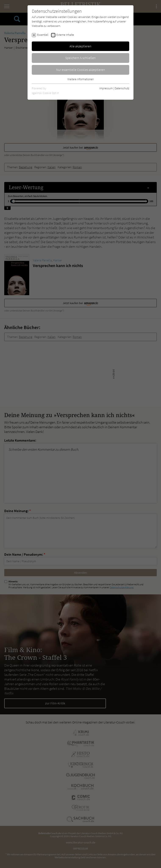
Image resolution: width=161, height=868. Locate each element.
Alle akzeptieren (80, 46)
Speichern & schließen (80, 58)
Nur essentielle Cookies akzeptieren (81, 70)
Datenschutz (122, 88)
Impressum (106, 88)
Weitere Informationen (80, 79)
